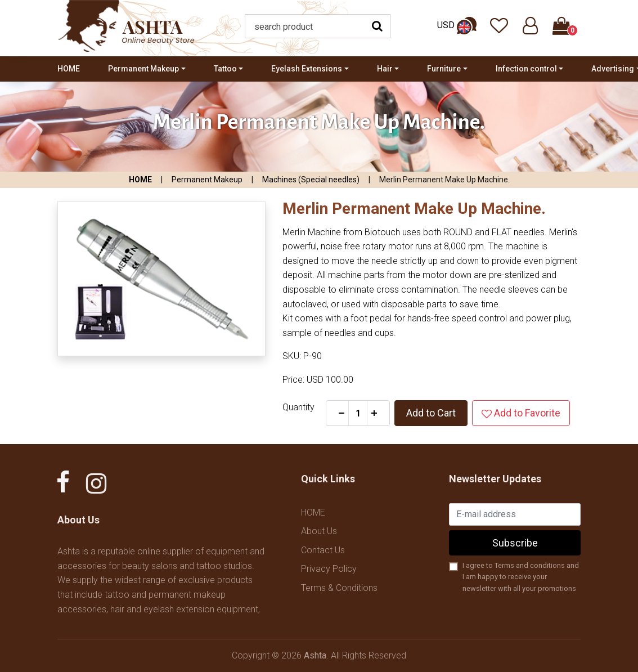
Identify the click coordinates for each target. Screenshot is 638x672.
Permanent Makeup (143, 69)
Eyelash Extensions (307, 69)
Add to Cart (431, 413)
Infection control (526, 69)
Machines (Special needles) (311, 180)
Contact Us (323, 550)
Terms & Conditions (339, 588)
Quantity (298, 407)
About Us (319, 531)
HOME (69, 69)
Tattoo (225, 69)
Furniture (444, 69)
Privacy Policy (329, 569)
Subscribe (515, 543)
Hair (385, 69)
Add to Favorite (521, 413)
